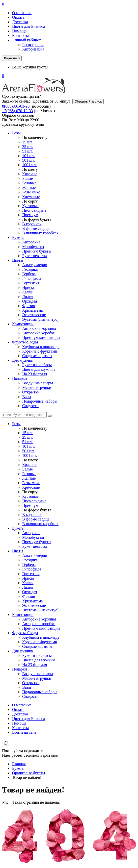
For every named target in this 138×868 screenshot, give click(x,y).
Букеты (18, 238)
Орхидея (30, 301)
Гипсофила (32, 278)
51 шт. (27, 151)
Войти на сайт (24, 732)
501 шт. (29, 160)
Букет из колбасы (37, 365)
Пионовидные (34, 210)
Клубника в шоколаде (41, 347)
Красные (30, 174)
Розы (16, 133)
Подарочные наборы (40, 401)
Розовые (29, 183)
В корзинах (32, 224)
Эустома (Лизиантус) (40, 319)
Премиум (30, 215)
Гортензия (31, 283)
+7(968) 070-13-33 (17, 111)
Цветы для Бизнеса (29, 26)
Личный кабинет (26, 40)
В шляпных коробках (40, 233)
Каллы (28, 292)
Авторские (31, 242)
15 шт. (27, 142)
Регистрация (33, 45)
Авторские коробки (39, 333)
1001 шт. (30, 165)
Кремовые (31, 197)
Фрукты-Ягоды (25, 342)
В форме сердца (36, 228)
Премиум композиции (41, 338)
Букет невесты (35, 256)
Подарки (20, 378)
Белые (27, 178)
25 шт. (27, 147)
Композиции (23, 324)
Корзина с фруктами (40, 351)
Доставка (20, 22)
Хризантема (32, 310)
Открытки (31, 392)
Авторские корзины (39, 328)
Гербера (29, 274)
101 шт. (29, 156)
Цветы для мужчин (38, 369)
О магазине (22, 13)
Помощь (19, 31)
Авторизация (33, 49)
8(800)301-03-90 (16, 106)
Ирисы (28, 288)
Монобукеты (33, 247)
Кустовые (30, 206)
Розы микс (31, 192)
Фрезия (29, 306)
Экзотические (34, 315)
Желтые (29, 188)
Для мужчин (23, 360)
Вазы (27, 397)
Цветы (18, 260)
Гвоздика (30, 269)
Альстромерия (35, 265)
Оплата (18, 17)
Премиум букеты (37, 251)
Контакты (20, 35)
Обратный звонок (88, 101)
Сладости (30, 406)
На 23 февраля (35, 374)
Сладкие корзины (37, 356)
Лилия (28, 297)
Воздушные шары (38, 383)
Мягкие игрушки (37, 388)
